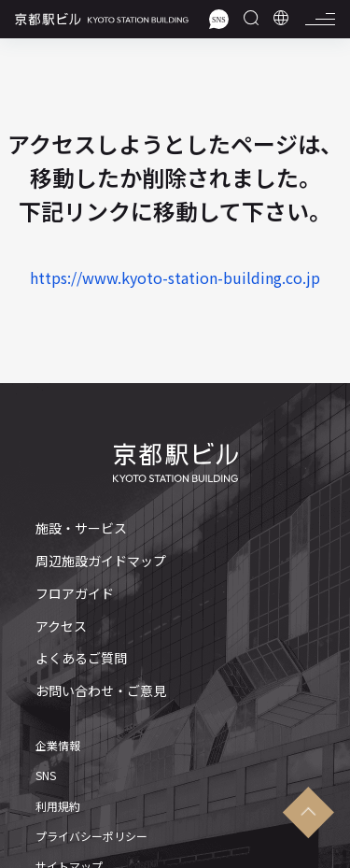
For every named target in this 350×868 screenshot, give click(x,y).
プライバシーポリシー (91, 836)
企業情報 (58, 746)
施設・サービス (81, 528)
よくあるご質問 (81, 658)
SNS (46, 776)
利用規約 (58, 806)
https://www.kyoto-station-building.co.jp (175, 277)
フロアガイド (75, 594)
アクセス (61, 626)
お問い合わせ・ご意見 (101, 691)
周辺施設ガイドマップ (101, 561)
